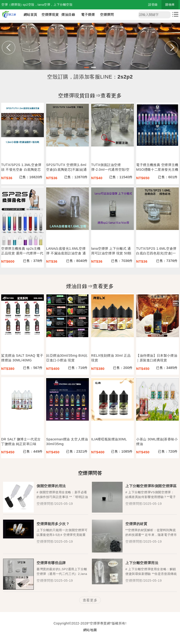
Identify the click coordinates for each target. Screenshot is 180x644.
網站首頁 (30, 15)
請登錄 (153, 5)
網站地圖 (90, 630)
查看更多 (90, 600)
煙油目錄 (68, 15)
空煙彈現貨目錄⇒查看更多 (90, 96)
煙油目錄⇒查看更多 (90, 286)
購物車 (170, 5)
